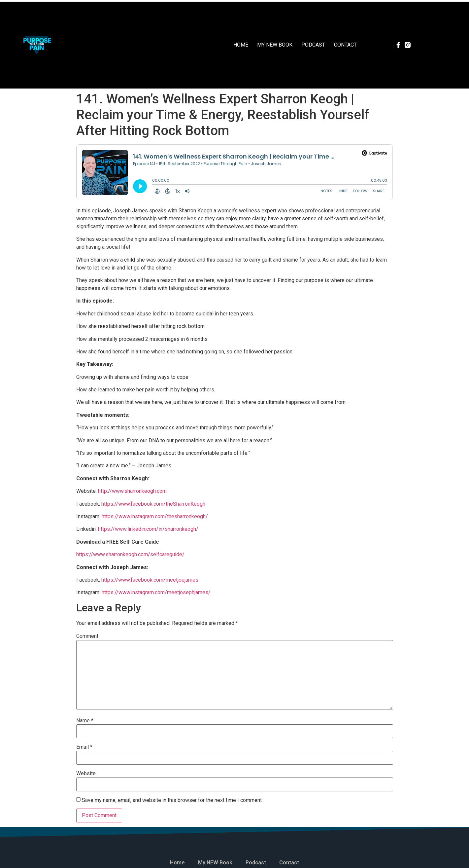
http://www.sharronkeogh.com (132, 491)
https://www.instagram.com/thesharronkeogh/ (155, 516)
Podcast (313, 45)
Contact (345, 45)
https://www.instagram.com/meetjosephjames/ (156, 592)
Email (84, 747)
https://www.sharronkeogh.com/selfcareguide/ (130, 554)
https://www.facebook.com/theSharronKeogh (153, 504)
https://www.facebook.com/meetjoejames (150, 580)
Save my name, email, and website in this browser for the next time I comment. (172, 800)
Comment (87, 636)
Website (86, 774)
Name (85, 721)
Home (241, 45)
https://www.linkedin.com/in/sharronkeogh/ (148, 529)
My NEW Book (275, 45)
